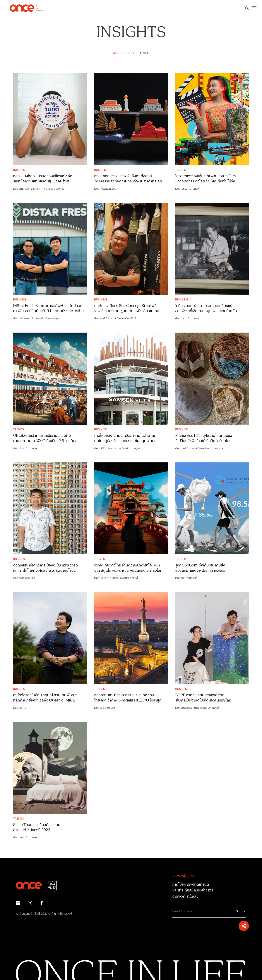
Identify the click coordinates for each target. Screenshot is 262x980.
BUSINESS (128, 53)
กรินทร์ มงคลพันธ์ (209, 708)
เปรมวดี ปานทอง (190, 189)
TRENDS (143, 53)
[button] (244, 926)
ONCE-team (107, 448)
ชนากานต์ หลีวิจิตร (29, 189)
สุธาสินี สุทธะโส (108, 318)
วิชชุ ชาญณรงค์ (189, 578)
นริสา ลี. (23, 708)
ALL (116, 53)
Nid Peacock (26, 318)
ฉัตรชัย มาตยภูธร (55, 189)
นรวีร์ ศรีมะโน (130, 318)
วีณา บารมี (186, 708)
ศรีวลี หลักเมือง (108, 189)
